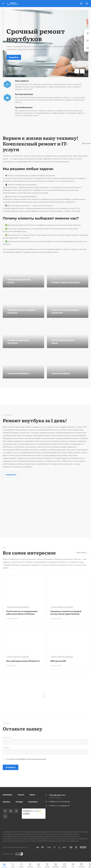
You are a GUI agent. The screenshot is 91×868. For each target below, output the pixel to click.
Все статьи (83, 552)
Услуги (21, 795)
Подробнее (14, 57)
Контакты (33, 802)
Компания (7, 795)
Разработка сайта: (8, 854)
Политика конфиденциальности (15, 847)
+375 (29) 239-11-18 (57, 795)
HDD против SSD (58, 661)
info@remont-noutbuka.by (59, 802)
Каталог (6, 802)
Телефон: (7, 748)
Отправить (11, 767)
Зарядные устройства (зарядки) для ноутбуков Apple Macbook (66, 612)
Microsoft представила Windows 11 (23, 661)
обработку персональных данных (32, 759)
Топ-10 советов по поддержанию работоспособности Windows (22, 612)
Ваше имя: (7, 737)
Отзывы (19, 802)
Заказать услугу (33, 57)
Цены (32, 795)
